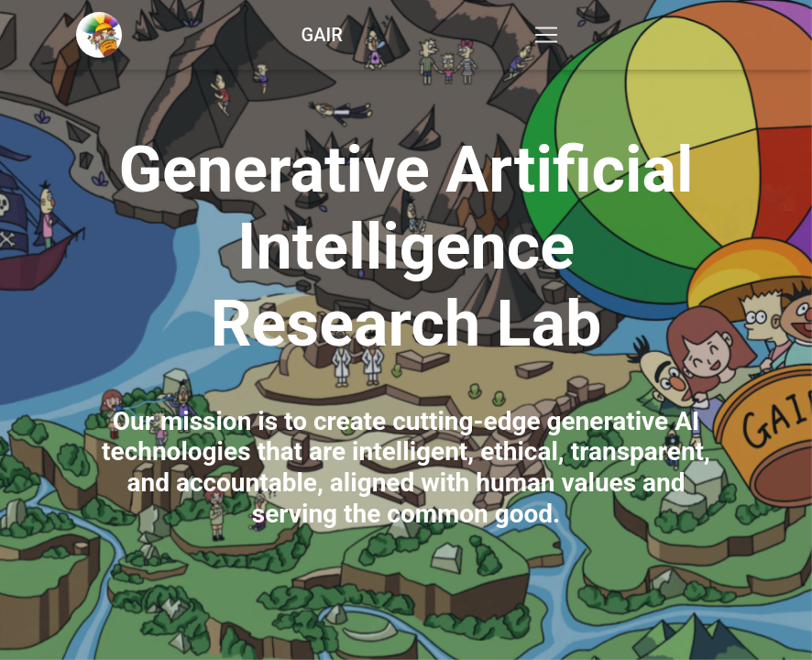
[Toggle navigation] (546, 38)
